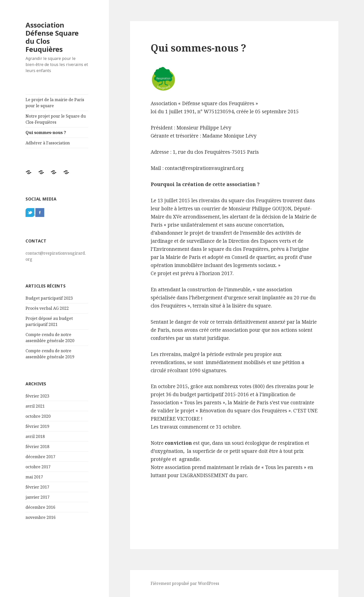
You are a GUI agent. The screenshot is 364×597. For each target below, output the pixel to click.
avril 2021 (35, 406)
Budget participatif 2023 (49, 298)
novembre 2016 (41, 517)
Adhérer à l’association (48, 143)
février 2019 (37, 426)
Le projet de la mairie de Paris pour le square (55, 103)
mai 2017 (34, 477)
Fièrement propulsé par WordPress (185, 583)
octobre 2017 (38, 467)
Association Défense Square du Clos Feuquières (52, 37)
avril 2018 (35, 436)
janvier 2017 (38, 497)
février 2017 (37, 487)
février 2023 (37, 396)
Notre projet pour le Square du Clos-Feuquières (56, 119)
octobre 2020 (38, 416)
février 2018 (37, 447)
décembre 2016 (40, 507)
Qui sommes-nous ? (46, 132)
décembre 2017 (40, 457)
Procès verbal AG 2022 (47, 308)
